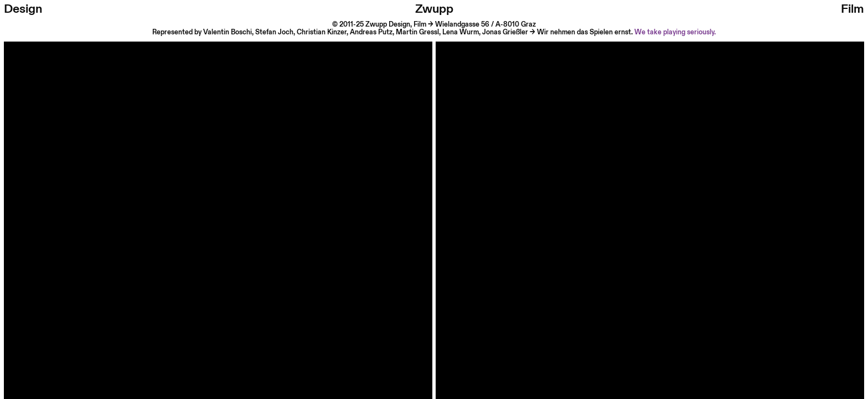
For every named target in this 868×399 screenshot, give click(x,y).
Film (852, 9)
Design (23, 9)
